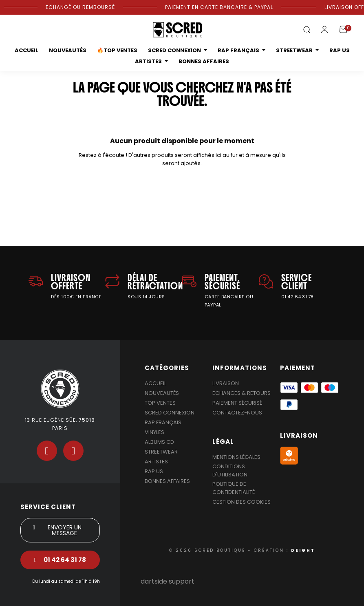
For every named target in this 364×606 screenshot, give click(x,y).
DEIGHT (303, 550)
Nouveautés (162, 393)
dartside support (168, 581)
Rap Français (163, 422)
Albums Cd (159, 442)
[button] (307, 30)
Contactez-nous (237, 413)
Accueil (156, 383)
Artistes (156, 462)
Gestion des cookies (242, 502)
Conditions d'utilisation (230, 470)
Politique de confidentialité (234, 488)
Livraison (226, 383)
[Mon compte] (324, 29)
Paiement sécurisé (237, 403)
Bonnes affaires (167, 481)
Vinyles (154, 432)
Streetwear (161, 452)
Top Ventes (160, 403)
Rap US (154, 471)
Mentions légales (236, 457)
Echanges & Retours (242, 393)
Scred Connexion (170, 413)
